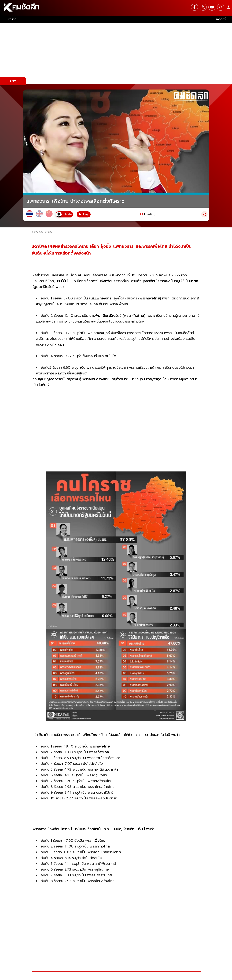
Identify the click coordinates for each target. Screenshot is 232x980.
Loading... (151, 214)
